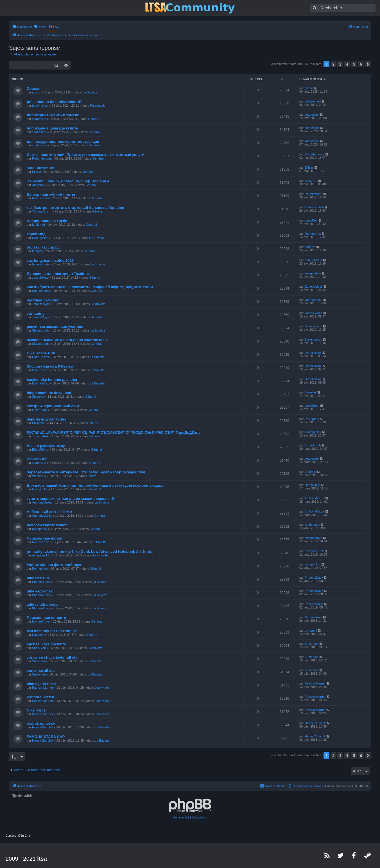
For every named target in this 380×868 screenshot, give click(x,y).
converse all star (41, 671)
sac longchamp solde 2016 (50, 260)
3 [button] (340, 64)
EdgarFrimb (40, 449)
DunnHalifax (40, 357)
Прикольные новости (46, 618)
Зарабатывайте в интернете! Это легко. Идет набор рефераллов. (87, 472)
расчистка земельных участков (56, 327)
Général (93, 119)
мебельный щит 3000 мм (49, 512)
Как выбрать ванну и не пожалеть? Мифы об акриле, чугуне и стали (90, 287)
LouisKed (39, 225)
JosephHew (40, 278)
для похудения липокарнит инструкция (63, 141)
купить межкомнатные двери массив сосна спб (70, 499)
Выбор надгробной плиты (51, 194)
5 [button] (354, 64)
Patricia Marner (43, 688)
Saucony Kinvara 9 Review (50, 366)
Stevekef (38, 397)
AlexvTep (38, 185)
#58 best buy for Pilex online (52, 631)
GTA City (24, 836)
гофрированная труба (47, 221)
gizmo (36, 92)
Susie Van (39, 648)
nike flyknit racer (41, 684)
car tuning (36, 313)
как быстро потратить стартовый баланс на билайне (75, 208)
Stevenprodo (41, 330)
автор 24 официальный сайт (53, 406)
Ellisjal (36, 172)
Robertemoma (42, 158)
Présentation (99, 106)
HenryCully (40, 489)
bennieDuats (41, 264)
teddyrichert (40, 106)
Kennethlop (40, 569)
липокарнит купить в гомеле (53, 115)
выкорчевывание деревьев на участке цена (67, 340)
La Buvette (90, 92)
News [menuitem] (42, 27)
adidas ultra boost (43, 604)
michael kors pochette (46, 644)
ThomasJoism (42, 211)
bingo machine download (49, 393)
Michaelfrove (41, 542)
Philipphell (39, 423)
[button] (368, 64)
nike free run (38, 578)
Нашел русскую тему (46, 446)
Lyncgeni (38, 635)
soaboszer (39, 119)
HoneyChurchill (43, 727)
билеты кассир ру (43, 247)
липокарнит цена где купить (53, 128)
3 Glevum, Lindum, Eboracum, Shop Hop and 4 (68, 181)
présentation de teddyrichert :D (54, 102)
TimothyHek (40, 436)
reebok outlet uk (41, 723)
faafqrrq (37, 251)
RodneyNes (40, 238)
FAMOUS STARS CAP (46, 737)
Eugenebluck (41, 291)
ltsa (42, 859)
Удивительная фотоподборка (54, 565)
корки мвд (36, 234)
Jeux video (102, 688)
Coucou (34, 89)
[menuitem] (54, 27)
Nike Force (36, 710)
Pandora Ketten (40, 697)
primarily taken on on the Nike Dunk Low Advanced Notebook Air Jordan (91, 552)
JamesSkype (41, 304)
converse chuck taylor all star (53, 657)
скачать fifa (37, 459)
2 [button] (333, 64)
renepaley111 (41, 555)
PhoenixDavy (41, 582)
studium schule (40, 168)
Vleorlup (38, 476)
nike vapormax (40, 591)
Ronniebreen (41, 198)
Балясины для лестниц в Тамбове (58, 274)
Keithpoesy (40, 529)
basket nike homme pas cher (52, 380)
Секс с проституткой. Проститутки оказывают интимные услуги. (86, 155)
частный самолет (43, 300)
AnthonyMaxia (42, 502)
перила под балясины (47, 419)
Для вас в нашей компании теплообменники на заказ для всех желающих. (95, 485)
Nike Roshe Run (41, 353)
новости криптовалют (47, 525)
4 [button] (347, 64)
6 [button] (361, 64)
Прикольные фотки (45, 538)
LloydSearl (39, 410)
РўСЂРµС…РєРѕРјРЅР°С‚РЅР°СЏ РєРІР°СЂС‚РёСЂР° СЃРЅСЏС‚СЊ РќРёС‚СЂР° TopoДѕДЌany (114, 432)
